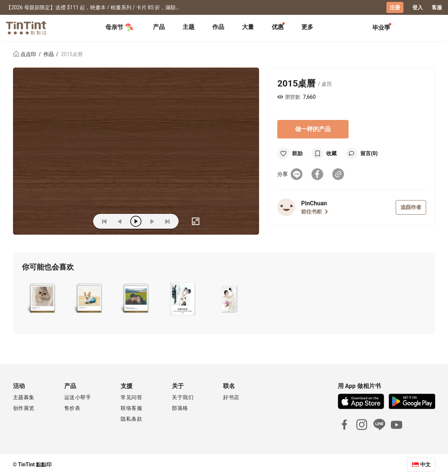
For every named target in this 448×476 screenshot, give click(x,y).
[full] (196, 221)
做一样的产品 (313, 129)
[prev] (120, 221)
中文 (425, 464)
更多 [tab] (307, 27)
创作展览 (24, 408)
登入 (418, 7)
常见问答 (131, 397)
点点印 (25, 54)
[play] (136, 221)
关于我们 (183, 397)
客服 (437, 7)
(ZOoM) (76, 221)
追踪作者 (411, 207)
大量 (248, 27)
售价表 (72, 408)
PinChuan (314, 203)
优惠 (278, 27)
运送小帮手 (78, 397)
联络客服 (131, 408)
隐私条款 (131, 419)
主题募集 (24, 397)
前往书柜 (315, 212)
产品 (159, 27)
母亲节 (120, 27)
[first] (104, 221)
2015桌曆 (72, 54)
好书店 (231, 397)
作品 (218, 27)
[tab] (159, 28)
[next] (152, 221)
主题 (189, 27)
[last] (167, 221)
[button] (42, 299)
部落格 (180, 408)
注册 (395, 7)
